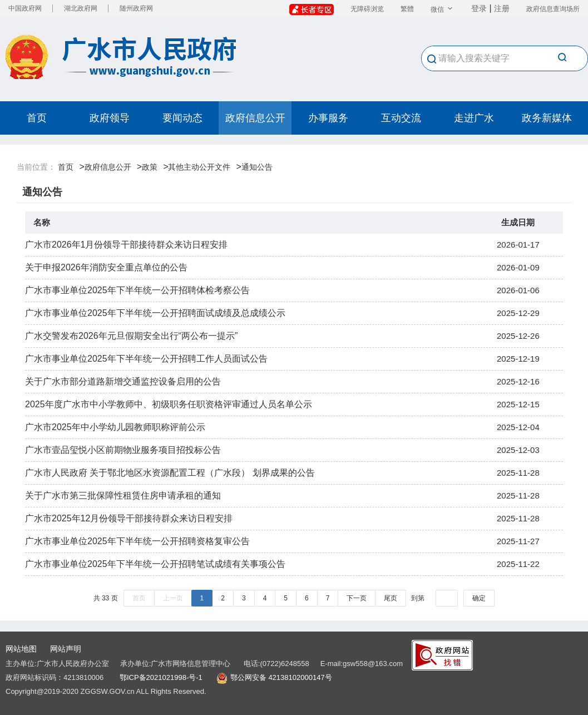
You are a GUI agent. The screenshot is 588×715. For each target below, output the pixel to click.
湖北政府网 (81, 8)
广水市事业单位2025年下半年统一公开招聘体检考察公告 (137, 290)
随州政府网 (136, 8)
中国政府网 (25, 8)
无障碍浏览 (367, 9)
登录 (479, 8)
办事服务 (328, 118)
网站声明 (66, 649)
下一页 (357, 598)
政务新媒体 (547, 118)
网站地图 (21, 649)
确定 (479, 598)
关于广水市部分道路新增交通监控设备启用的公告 (123, 381)
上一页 (173, 598)
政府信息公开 (255, 118)
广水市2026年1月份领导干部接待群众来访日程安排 (127, 245)
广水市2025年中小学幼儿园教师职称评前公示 (115, 427)
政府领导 (110, 118)
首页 (37, 118)
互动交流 (401, 118)
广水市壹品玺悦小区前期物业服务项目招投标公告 (123, 450)
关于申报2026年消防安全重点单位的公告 (106, 267)
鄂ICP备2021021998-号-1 (161, 677)
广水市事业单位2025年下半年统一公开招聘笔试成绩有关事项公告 (155, 564)
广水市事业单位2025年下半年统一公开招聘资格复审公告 (137, 541)
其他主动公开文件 (199, 167)
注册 (502, 8)
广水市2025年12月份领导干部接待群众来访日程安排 (129, 518)
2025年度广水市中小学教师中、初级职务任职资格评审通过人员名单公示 (169, 404)
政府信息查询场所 (553, 9)
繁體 (407, 9)
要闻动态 (182, 118)
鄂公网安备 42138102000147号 (281, 677)
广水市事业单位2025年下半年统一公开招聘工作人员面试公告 (146, 359)
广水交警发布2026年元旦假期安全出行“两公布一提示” (131, 336)
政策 (150, 167)
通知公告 (257, 167)
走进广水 (474, 118)
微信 (443, 9)
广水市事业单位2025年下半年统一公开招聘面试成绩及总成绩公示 (155, 313)
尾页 (391, 598)
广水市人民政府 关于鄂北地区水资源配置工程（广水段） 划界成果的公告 (170, 473)
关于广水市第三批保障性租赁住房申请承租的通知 (123, 495)
